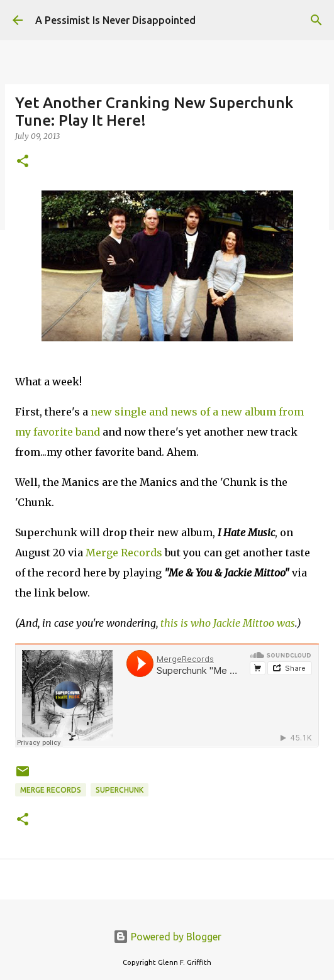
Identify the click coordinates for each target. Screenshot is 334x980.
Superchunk (120, 790)
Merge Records (124, 553)
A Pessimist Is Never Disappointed (115, 20)
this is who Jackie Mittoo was (228, 623)
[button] (23, 162)
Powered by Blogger (167, 937)
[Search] (316, 20)
